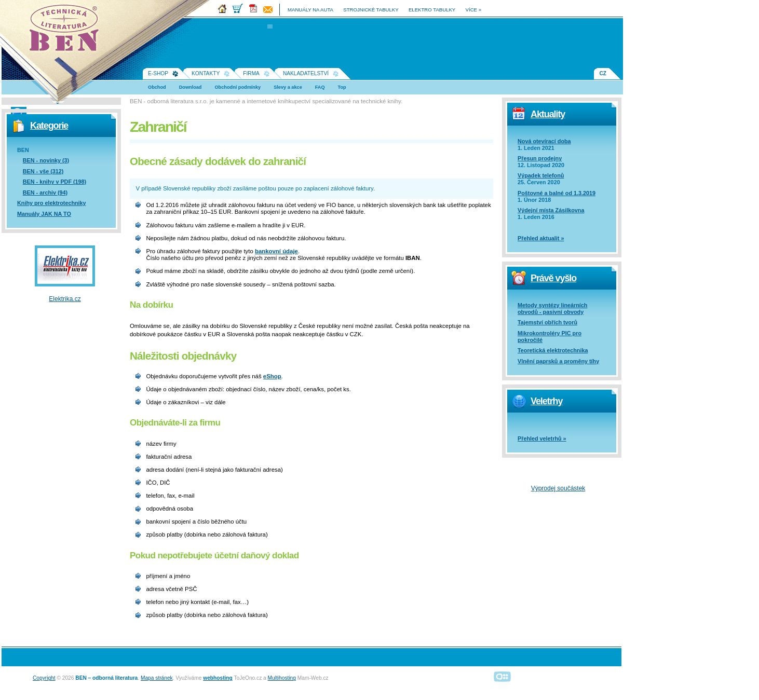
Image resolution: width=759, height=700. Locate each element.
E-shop (158, 73)
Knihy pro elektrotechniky (52, 203)
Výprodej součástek (558, 488)
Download (191, 87)
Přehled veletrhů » (542, 438)
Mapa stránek (157, 678)
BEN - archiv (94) (45, 193)
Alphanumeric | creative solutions (503, 676)
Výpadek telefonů (541, 175)
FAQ (320, 87)
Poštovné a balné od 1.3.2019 (557, 193)
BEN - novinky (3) (46, 160)
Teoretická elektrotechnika (553, 350)
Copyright (44, 678)
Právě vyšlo (553, 278)
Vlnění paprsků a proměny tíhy (558, 361)
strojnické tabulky (371, 10)
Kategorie (49, 126)
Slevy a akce (288, 87)
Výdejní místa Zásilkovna (551, 210)
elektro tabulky (432, 10)
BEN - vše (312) (43, 171)
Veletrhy (546, 401)
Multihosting (282, 678)
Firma (251, 73)
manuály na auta (310, 10)
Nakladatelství (306, 73)
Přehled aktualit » (541, 238)
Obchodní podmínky (238, 87)
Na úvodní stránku (67, 31)
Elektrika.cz (65, 299)
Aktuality (548, 114)
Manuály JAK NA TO (44, 214)
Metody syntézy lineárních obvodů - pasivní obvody (552, 308)
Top (342, 87)
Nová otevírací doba (544, 141)
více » (473, 10)
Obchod (157, 87)
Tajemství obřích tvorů (547, 322)
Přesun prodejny (540, 158)
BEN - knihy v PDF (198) (55, 182)
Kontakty (206, 73)
